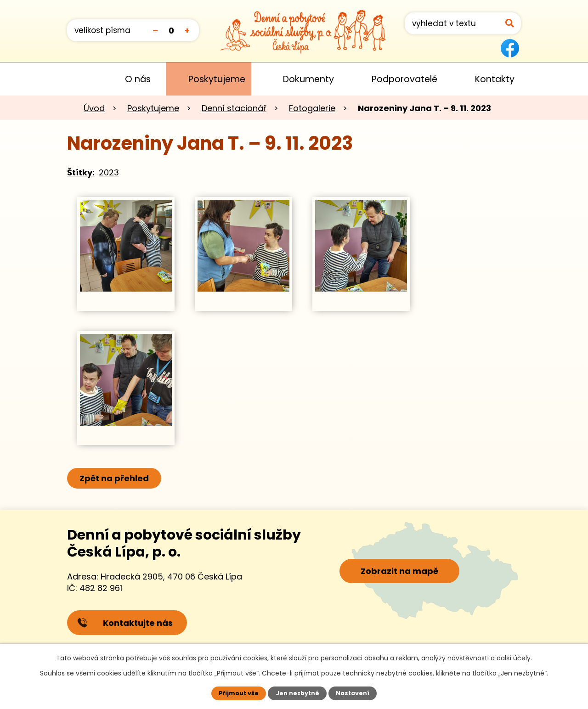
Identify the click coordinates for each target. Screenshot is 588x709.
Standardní (171, 30)
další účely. (514, 658)
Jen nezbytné (297, 693)
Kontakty (495, 79)
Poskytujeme (217, 79)
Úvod (80, 79)
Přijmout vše (239, 693)
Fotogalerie (312, 108)
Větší (187, 30)
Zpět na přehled (114, 478)
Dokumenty (308, 79)
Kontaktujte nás (125, 623)
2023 (109, 172)
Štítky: (81, 172)
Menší (155, 30)
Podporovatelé (404, 79)
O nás (138, 79)
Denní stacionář (234, 108)
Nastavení (353, 693)
